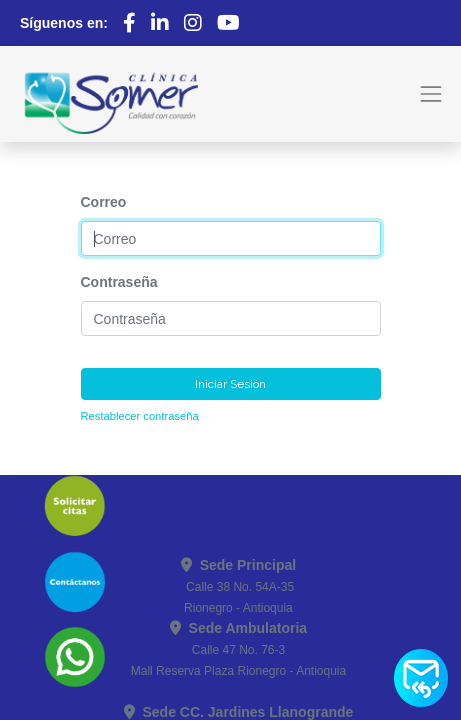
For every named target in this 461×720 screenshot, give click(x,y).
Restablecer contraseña (140, 416)
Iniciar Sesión (230, 384)
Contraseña (119, 282)
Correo (104, 202)
